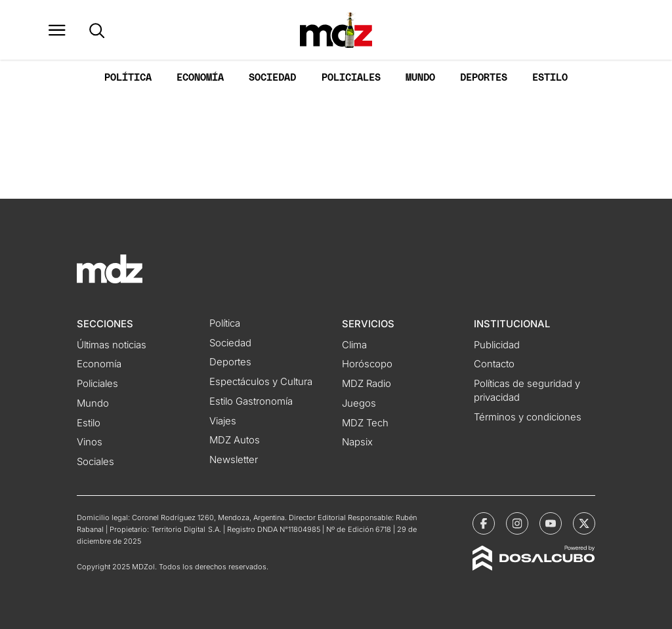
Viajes (223, 421)
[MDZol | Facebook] (484, 523)
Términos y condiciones (528, 417)
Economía (200, 78)
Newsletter (234, 460)
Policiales (351, 78)
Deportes (484, 78)
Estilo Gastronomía (251, 401)
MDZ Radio (367, 384)
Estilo (550, 78)
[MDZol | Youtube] (551, 523)
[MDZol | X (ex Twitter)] (584, 523)
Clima (354, 345)
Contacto (494, 364)
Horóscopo (367, 364)
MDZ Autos (235, 440)
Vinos (90, 442)
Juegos (359, 403)
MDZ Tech (365, 423)
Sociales (95, 462)
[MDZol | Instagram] (517, 523)
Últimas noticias (112, 345)
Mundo (420, 78)
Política (128, 78)
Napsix (357, 442)
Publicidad (497, 345)
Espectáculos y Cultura (261, 382)
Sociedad (272, 78)
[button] (57, 30)
